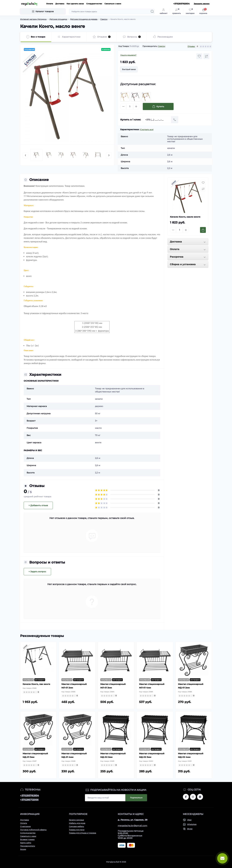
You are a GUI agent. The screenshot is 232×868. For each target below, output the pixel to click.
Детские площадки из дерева (84, 19)
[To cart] (203, 230)
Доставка (60, 4)
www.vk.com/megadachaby (200, 797)
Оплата (50, 4)
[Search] (152, 11)
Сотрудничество (94, 4)
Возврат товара (27, 839)
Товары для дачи (77, 830)
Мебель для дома (77, 823)
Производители (28, 846)
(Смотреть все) (147, 130)
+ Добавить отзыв (38, 505)
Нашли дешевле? (128, 55)
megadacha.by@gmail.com (133, 826)
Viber (189, 820)
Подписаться (136, 798)
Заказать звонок (202, 4)
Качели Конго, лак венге (36, 684)
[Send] (175, 120)
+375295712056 (29, 800)
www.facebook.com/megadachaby (186, 797)
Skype (190, 829)
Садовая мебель (76, 826)
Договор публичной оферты (33, 830)
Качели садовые (76, 820)
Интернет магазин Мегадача (33, 19)
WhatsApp (192, 824)
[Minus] (123, 106)
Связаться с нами (113, 4)
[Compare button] (206, 56)
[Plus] (136, 106)
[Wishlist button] (199, 56)
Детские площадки (58, 19)
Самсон (104, 19)
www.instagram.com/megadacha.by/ (193, 797)
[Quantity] (130, 107)
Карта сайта (26, 843)
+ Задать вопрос (37, 572)
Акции (23, 849)
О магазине (25, 826)
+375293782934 (30, 796)
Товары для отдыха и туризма (82, 833)
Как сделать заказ (75, 4)
